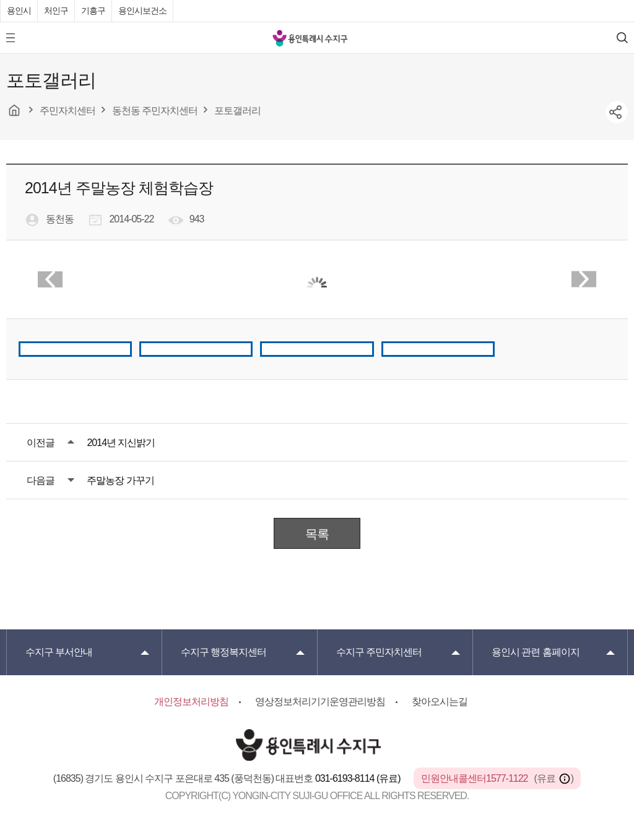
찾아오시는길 (440, 702)
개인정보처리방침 (191, 702)
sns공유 (617, 112)
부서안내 (59, 652)
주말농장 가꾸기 (120, 480)
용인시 (19, 11)
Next (584, 279)
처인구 (56, 11)
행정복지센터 (224, 652)
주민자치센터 (379, 652)
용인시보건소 (142, 11)
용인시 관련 (536, 652)
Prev (50, 279)
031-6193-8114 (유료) (359, 778)
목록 (317, 534)
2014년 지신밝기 (121, 443)
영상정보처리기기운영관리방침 (320, 702)
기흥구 (93, 11)
